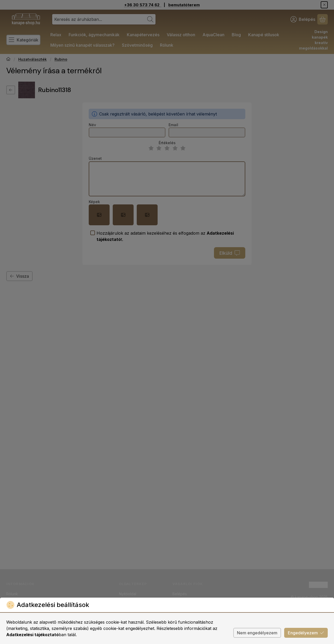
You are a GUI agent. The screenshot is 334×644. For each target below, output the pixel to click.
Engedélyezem (306, 633)
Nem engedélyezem (257, 633)
